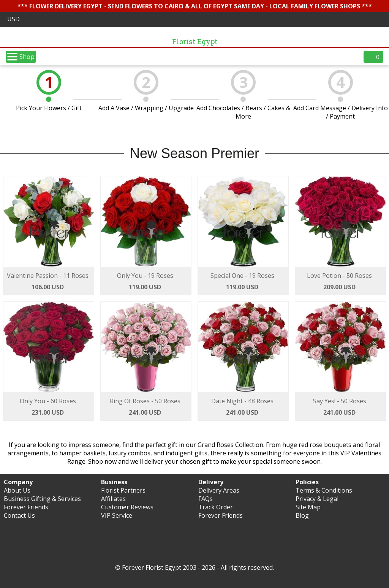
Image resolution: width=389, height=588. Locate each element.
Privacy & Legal (317, 499)
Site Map (308, 507)
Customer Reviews (127, 507)
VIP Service (117, 515)
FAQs (206, 499)
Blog (302, 515)
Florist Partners (123, 490)
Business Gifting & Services (42, 499)
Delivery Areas (219, 490)
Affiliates (113, 499)
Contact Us (19, 515)
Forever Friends (26, 507)
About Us (17, 490)
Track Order (216, 507)
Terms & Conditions (324, 490)
